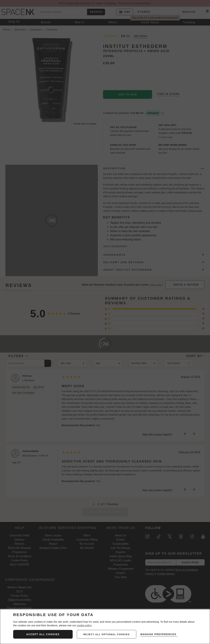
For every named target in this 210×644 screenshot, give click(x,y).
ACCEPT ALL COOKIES (43, 634)
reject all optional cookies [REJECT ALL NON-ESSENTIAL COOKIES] (107, 634)
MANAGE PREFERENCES (160, 634)
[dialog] (105, 627)
